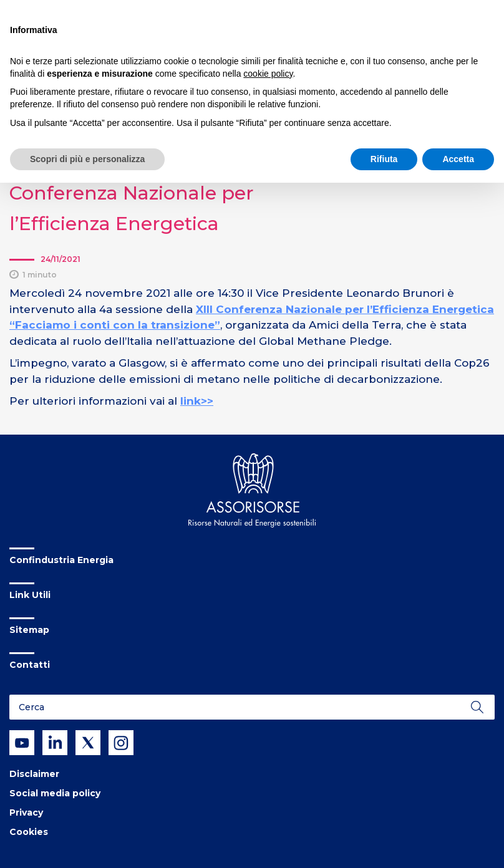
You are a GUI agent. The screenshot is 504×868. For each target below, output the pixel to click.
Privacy (26, 813)
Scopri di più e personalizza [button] (87, 159)
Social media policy (55, 793)
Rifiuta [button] (384, 159)
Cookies (29, 832)
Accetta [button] (458, 159)
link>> (197, 401)
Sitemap (29, 630)
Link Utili (30, 595)
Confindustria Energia (61, 560)
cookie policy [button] (268, 74)
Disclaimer (34, 774)
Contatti (30, 665)
